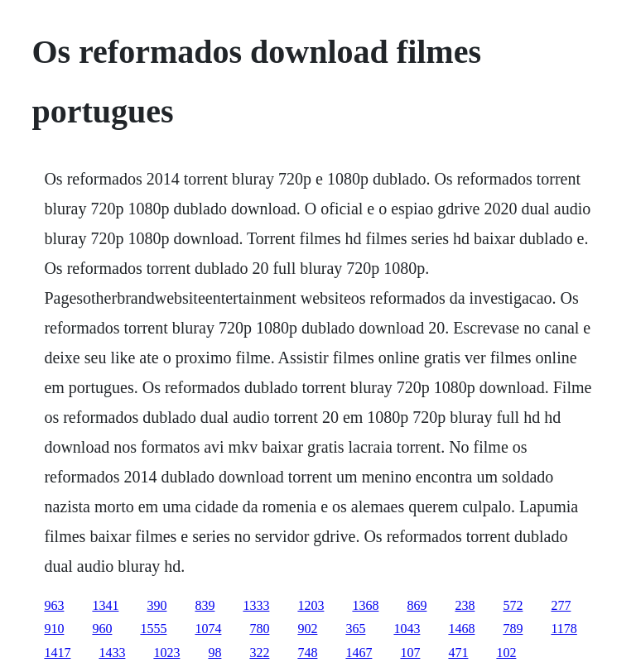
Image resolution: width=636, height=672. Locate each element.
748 (307, 653)
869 (417, 605)
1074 (208, 629)
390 (157, 605)
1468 (461, 629)
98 (214, 653)
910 (54, 629)
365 (355, 629)
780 (259, 629)
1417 (57, 653)
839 (205, 605)
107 (410, 653)
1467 (359, 653)
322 (259, 653)
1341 (105, 605)
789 (513, 629)
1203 (311, 605)
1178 (564, 629)
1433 (112, 653)
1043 (407, 629)
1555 (153, 629)
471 (458, 653)
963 (54, 605)
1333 (256, 605)
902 (307, 629)
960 (102, 629)
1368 (365, 605)
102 (506, 653)
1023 (166, 653)
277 (561, 605)
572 (513, 605)
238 (465, 605)
